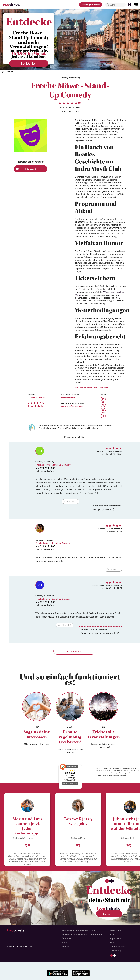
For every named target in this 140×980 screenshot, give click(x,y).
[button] (108, 5)
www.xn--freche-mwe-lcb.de (73, 406)
